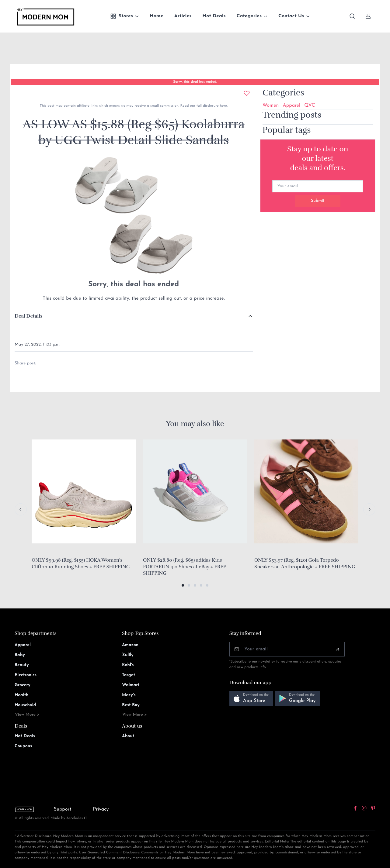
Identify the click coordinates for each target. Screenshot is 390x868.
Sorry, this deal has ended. (195, 82)
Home (157, 16)
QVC (310, 105)
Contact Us (291, 16)
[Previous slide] (21, 509)
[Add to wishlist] (247, 93)
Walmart (131, 685)
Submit (318, 201)
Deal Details (28, 316)
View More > (27, 715)
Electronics (26, 675)
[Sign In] (368, 16)
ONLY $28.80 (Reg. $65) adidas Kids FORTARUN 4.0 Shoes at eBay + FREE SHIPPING (185, 567)
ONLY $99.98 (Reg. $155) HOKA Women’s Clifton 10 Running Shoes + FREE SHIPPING (81, 563)
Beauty (22, 665)
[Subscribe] (337, 649)
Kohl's (128, 665)
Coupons (23, 746)
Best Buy (131, 705)
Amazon (130, 645)
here (223, 106)
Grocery (23, 685)
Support (63, 809)
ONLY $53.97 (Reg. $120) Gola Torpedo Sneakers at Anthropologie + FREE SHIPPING (305, 563)
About (128, 736)
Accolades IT (77, 818)
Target (129, 675)
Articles (183, 16)
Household (25, 705)
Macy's (129, 695)
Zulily (128, 655)
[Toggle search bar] (352, 16)
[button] (183, 585)
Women (271, 105)
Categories (249, 16)
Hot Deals (214, 16)
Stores (122, 16)
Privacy (101, 809)
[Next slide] (369, 509)
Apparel (291, 105)
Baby (20, 655)
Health (21, 695)
